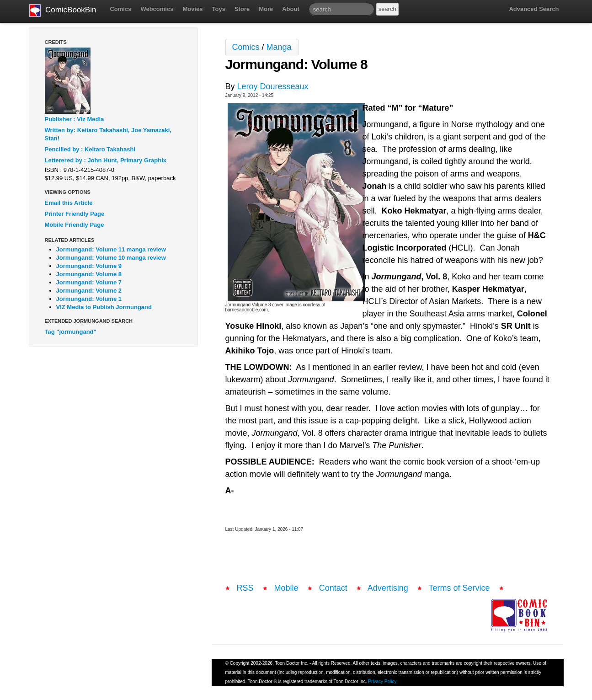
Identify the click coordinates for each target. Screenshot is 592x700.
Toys (219, 9)
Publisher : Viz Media (75, 119)
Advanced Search (534, 9)
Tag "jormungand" (71, 332)
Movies (192, 9)
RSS (245, 588)
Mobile (286, 588)
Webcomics (157, 9)
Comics (120, 9)
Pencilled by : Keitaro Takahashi (90, 149)
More (266, 9)
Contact (333, 588)
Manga (279, 47)
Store (242, 9)
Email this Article (69, 203)
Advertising (388, 588)
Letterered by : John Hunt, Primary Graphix (106, 160)
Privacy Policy (382, 681)
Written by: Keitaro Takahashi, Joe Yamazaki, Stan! (108, 134)
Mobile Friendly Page (75, 225)
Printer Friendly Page (75, 214)
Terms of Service (459, 588)
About (291, 9)
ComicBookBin (63, 11)
